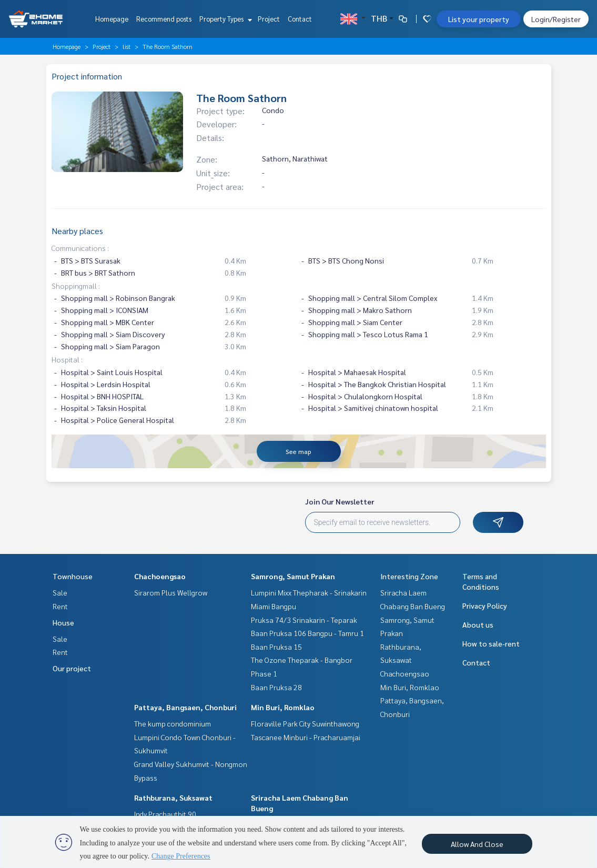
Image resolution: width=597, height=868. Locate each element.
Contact (300, 19)
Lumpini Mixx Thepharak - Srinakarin (309, 592)
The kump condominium (173, 723)
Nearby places (77, 231)
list (127, 46)
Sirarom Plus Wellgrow (171, 592)
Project (269, 19)
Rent (60, 606)
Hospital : (67, 359)
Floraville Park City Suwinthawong (305, 723)
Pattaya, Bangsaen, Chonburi (185, 707)
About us (478, 624)
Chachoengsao (160, 576)
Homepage (112, 19)
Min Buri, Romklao (283, 707)
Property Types (224, 19)
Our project (72, 668)
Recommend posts (164, 19)
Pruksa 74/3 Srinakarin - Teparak (304, 620)
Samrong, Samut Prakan (293, 576)
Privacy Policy (485, 605)
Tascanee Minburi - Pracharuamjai (306, 737)
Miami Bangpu (274, 606)
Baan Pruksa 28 (276, 687)
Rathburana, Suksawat (173, 798)
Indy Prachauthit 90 (165, 814)
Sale (60, 592)
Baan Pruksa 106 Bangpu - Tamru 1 (307, 633)
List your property (479, 19)
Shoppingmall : (76, 286)
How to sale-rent (491, 643)
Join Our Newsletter (340, 501)
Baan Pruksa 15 (276, 647)
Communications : (80, 248)
